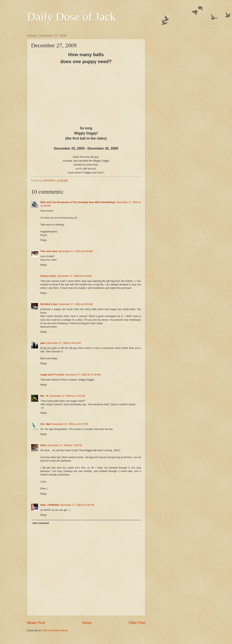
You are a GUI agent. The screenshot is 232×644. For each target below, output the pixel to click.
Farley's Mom (48, 276)
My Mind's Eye (49, 304)
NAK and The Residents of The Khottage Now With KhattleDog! (78, 202)
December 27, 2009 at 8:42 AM (74, 276)
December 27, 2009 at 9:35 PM (77, 505)
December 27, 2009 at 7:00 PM (65, 445)
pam (43, 343)
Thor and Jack (49, 251)
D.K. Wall (46, 424)
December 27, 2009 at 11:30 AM (83, 375)
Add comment (41, 523)
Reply (44, 240)
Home (87, 623)
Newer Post (36, 623)
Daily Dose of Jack (71, 17)
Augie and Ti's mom (52, 375)
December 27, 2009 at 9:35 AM (76, 304)
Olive (44, 445)
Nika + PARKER (50, 505)
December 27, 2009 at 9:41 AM (64, 343)
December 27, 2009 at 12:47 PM (70, 424)
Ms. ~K (45, 396)
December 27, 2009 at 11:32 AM (67, 396)
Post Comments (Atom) (55, 630)
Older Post (137, 623)
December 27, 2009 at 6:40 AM (75, 251)
